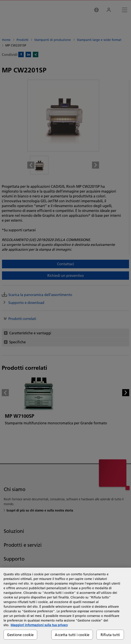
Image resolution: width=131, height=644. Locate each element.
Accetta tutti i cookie (72, 635)
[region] (65, 606)
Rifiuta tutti (110, 635)
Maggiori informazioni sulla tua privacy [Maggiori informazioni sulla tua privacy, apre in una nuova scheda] (39, 625)
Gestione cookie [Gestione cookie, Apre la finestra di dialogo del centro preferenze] (20, 635)
